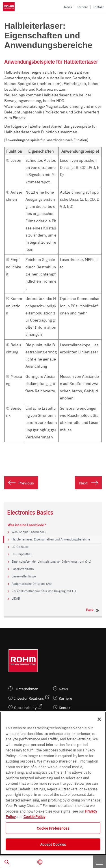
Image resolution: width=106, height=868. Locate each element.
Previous (26, 483)
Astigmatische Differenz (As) (32, 584)
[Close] (99, 719)
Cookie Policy (34, 816)
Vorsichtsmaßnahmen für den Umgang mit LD (44, 591)
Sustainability (25, 708)
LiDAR (16, 598)
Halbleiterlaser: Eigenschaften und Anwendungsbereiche (51, 539)
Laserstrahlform (23, 569)
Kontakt (98, 7)
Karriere (82, 7)
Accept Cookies (53, 844)
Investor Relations (29, 698)
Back (90, 610)
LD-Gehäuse (20, 547)
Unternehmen (27, 689)
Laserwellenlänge (24, 576)
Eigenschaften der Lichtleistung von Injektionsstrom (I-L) (51, 562)
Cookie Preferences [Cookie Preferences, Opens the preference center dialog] (53, 828)
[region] (53, 783)
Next (83, 483)
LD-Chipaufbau (22, 554)
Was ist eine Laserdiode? (29, 532)
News (68, 7)
